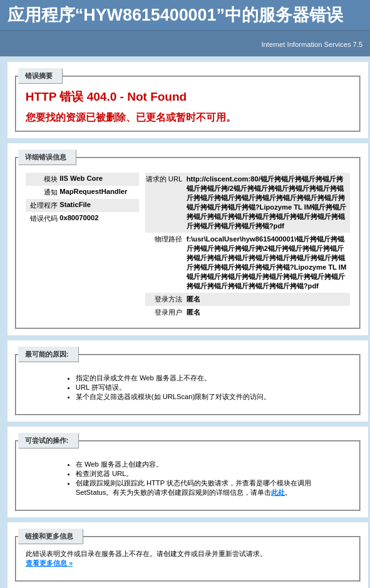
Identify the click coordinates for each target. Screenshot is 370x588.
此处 (278, 492)
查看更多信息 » (49, 563)
